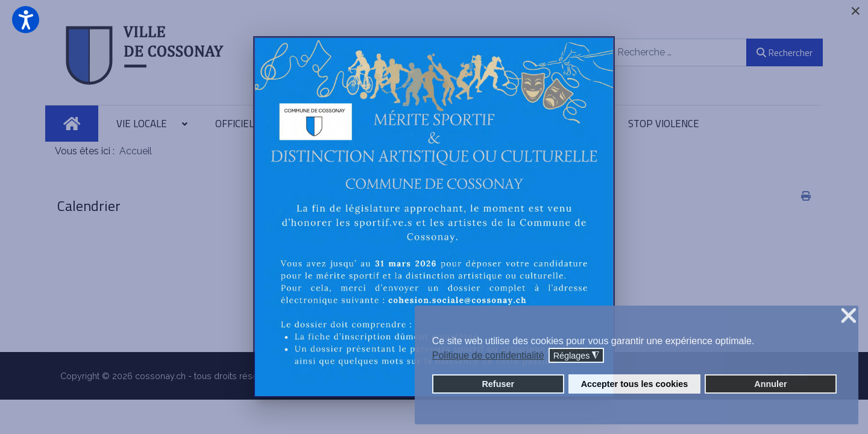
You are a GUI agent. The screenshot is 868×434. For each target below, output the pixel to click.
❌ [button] (849, 316)
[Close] (855, 11)
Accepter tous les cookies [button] (635, 384)
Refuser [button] (498, 384)
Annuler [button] (770, 384)
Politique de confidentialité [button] (488, 355)
